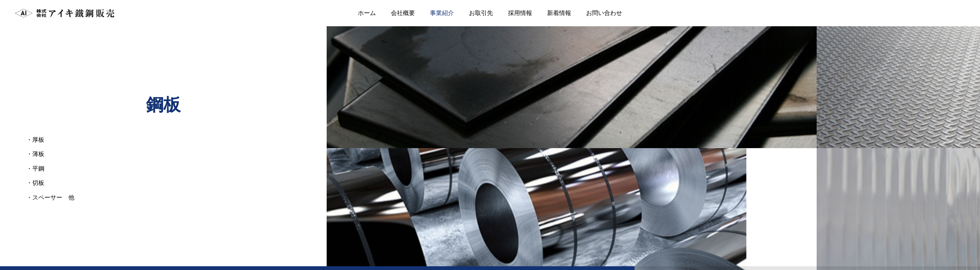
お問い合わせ (604, 13)
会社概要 (403, 13)
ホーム (367, 13)
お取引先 (481, 13)
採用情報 (520, 13)
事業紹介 (442, 13)
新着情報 (559, 13)
